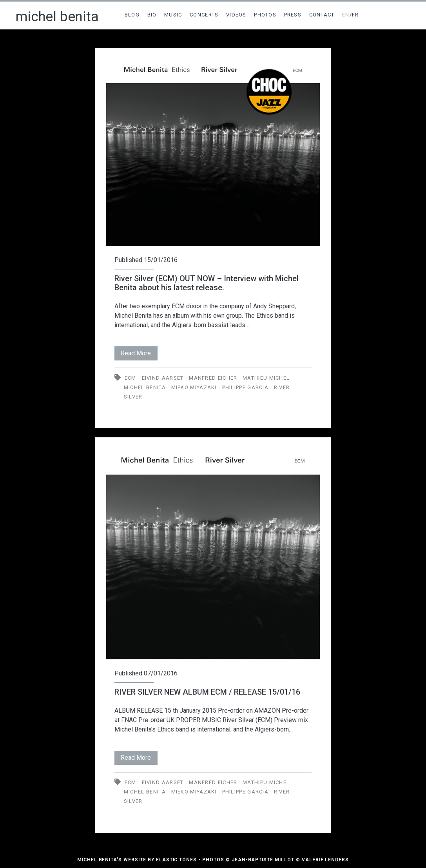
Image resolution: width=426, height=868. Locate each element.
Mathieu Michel (266, 378)
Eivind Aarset (163, 378)
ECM (131, 378)
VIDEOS (236, 15)
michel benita (57, 17)
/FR (351, 15)
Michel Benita (145, 387)
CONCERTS (204, 15)
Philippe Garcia (246, 387)
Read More (139, 352)
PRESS (293, 15)
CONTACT (322, 15)
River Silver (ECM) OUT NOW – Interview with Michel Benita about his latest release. (207, 283)
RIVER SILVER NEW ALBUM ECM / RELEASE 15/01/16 (207, 692)
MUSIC (173, 15)
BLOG (132, 15)
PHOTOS (265, 15)
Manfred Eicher (213, 378)
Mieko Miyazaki (194, 387)
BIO (152, 15)
